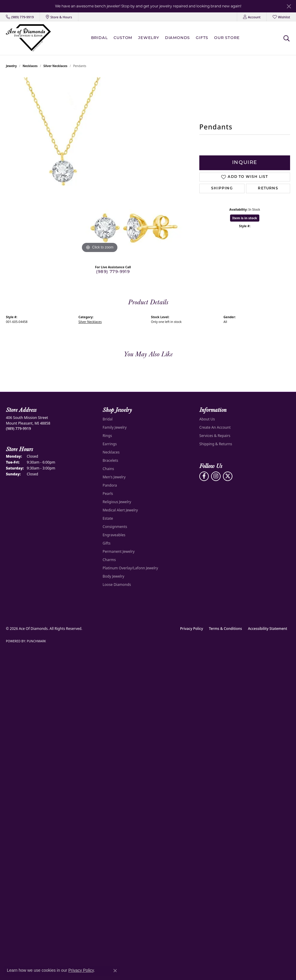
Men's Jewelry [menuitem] (114, 477)
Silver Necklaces (55, 66)
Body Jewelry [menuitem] (113, 576)
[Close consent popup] (115, 971)
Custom (123, 38)
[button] (252, 17)
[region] (100, 166)
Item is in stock (245, 218)
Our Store (227, 38)
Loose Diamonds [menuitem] (117, 585)
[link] (20, 17)
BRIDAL (100, 38)
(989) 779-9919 (113, 272)
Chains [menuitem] (108, 469)
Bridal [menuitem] (108, 419)
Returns (268, 188)
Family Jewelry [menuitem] (115, 427)
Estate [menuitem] (108, 518)
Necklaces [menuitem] (111, 452)
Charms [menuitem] (109, 560)
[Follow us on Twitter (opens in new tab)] (228, 476)
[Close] (289, 6)
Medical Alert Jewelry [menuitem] (120, 510)
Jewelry (149, 38)
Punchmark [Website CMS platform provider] (37, 641)
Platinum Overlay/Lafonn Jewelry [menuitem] (130, 568)
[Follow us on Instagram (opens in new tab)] (216, 476)
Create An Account (215, 427)
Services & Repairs (215, 436)
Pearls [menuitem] (108, 494)
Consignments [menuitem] (115, 527)
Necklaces (30, 66)
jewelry (11, 66)
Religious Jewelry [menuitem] (117, 502)
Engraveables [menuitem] (114, 535)
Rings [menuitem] (107, 436)
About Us (207, 419)
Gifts (202, 38)
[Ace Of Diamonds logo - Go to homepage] (28, 38)
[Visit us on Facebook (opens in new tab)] (204, 476)
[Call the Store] (18, 429)
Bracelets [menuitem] (110, 460)
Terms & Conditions (226, 629)
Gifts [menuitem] (107, 543)
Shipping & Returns (216, 444)
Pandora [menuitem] (110, 485)
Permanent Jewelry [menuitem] (119, 551)
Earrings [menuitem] (110, 444)
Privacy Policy (192, 629)
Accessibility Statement (267, 629)
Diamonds (177, 38)
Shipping (222, 188)
